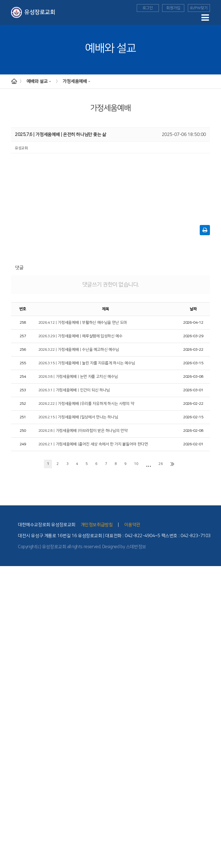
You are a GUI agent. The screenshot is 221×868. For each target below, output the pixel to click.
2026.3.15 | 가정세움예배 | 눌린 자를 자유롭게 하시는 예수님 (87, 363)
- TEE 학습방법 (11, 778)
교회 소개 (7, 579)
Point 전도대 (9, 799)
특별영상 (6, 676)
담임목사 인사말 (12, 574)
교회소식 (6, 855)
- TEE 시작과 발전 (13, 773)
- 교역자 (6, 589)
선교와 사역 (8, 748)
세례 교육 (7, 809)
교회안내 (6, 569)
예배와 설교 (39, 81)
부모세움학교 (10, 824)
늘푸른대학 (8, 819)
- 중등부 (6, 712)
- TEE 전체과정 (11, 794)
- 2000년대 (8, 609)
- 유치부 (6, 701)
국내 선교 (7, 763)
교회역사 (6, 599)
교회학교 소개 (10, 691)
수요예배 (6, 661)
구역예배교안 (10, 671)
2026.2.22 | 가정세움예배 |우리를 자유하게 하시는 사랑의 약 (86, 404)
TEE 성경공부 (10, 768)
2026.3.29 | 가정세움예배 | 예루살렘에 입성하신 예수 (81, 336)
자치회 (5, 845)
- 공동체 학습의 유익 (15, 789)
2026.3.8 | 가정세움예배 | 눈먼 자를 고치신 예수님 (78, 377)
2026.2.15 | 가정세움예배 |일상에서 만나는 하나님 (78, 417)
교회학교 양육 (10, 722)
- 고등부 (6, 717)
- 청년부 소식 (9, 737)
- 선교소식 (7, 758)
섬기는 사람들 (10, 584)
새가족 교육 (8, 804)
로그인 (148, 8)
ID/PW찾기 (199, 8)
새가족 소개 (8, 865)
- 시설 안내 (8, 640)
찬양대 (5, 850)
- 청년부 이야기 (11, 743)
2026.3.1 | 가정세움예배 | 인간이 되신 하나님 (74, 390)
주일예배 (6, 655)
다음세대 (6, 681)
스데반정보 (136, 547)
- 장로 (4, 594)
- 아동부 (6, 707)
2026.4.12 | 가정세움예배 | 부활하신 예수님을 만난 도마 (83, 323)
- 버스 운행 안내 (11, 635)
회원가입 (173, 8)
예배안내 (6, 650)
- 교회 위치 (8, 630)
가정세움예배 (77, 81)
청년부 (5, 727)
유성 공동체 (8, 835)
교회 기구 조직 (10, 620)
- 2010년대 (8, 604)
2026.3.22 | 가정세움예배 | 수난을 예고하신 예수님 (79, 350)
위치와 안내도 (10, 625)
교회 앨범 (7, 840)
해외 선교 (7, 753)
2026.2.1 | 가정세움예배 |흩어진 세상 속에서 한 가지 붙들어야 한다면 (93, 444)
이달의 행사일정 (12, 860)
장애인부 (6, 814)
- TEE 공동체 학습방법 (16, 783)
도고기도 (6, 829)
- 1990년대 (8, 615)
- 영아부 (6, 696)
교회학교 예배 (10, 686)
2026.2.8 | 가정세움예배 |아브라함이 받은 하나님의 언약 (83, 431)
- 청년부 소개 (9, 732)
